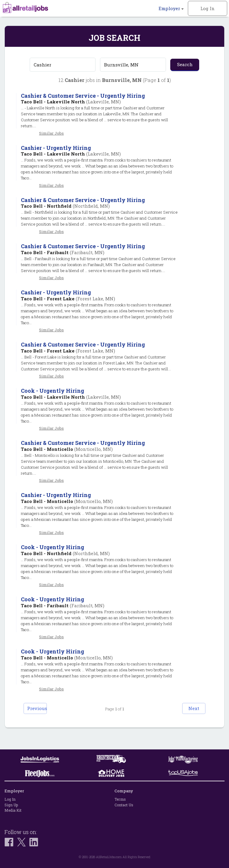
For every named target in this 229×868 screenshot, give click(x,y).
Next (185, 721)
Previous (45, 721)
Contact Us (124, 805)
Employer (171, 8)
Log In (208, 8)
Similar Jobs (51, 133)
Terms (120, 799)
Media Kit (13, 810)
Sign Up (11, 805)
